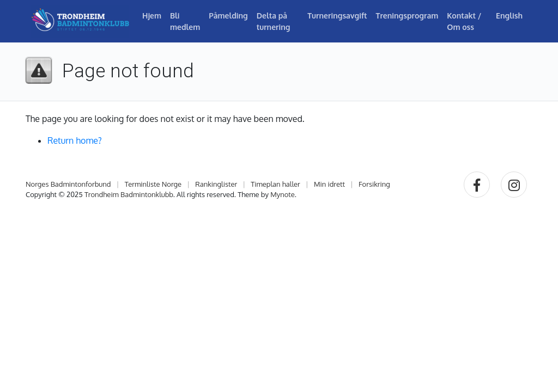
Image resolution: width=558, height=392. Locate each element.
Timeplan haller (275, 184)
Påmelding (228, 16)
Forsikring (374, 184)
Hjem (152, 16)
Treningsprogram (407, 16)
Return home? (75, 140)
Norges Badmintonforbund (68, 184)
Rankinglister (216, 184)
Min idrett (329, 184)
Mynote (283, 194)
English (509, 16)
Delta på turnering (274, 21)
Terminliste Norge (153, 184)
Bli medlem (185, 21)
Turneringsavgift (337, 16)
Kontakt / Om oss (464, 21)
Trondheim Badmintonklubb (129, 194)
